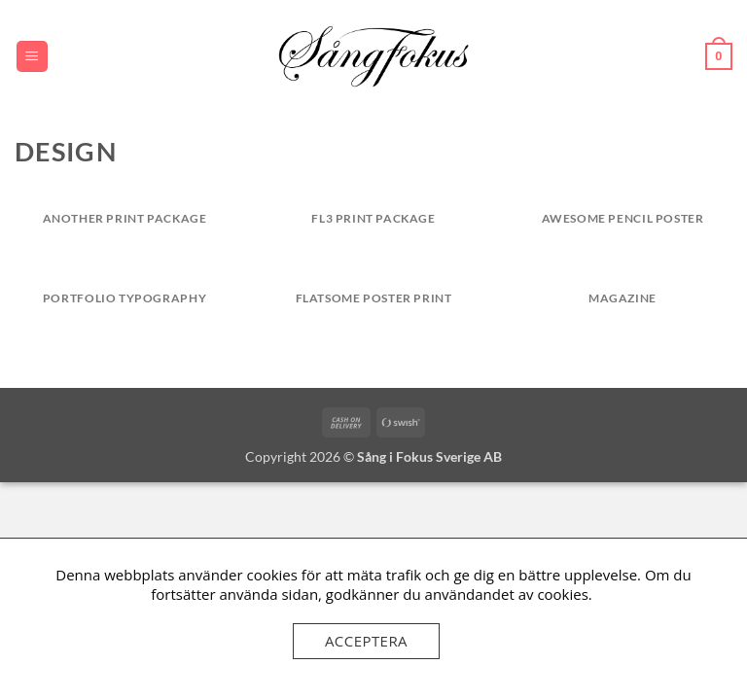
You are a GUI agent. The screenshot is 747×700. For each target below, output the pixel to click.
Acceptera (366, 641)
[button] (32, 57)
